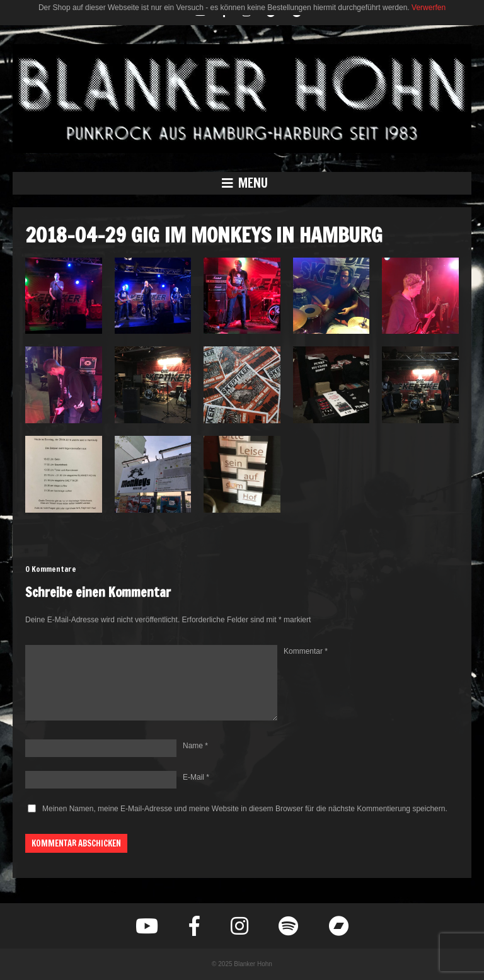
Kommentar (306, 651)
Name (195, 746)
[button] (242, 183)
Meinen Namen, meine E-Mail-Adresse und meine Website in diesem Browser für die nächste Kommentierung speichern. (245, 809)
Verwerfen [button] (429, 8)
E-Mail (196, 777)
